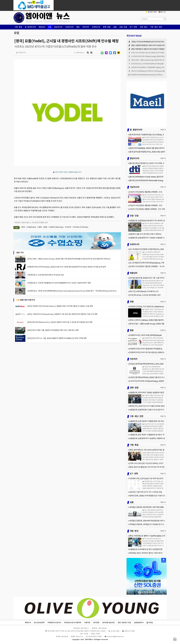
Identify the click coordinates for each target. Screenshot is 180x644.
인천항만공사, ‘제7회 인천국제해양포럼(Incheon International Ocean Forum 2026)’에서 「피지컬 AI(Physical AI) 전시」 (73, 291)
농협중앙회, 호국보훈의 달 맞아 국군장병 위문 (146, 549)
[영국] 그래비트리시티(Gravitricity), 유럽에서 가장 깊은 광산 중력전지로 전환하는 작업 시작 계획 (62, 314)
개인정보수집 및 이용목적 (73, 623)
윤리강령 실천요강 (109, 623)
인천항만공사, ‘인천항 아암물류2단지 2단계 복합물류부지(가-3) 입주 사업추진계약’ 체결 (59, 283)
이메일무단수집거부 (54, 623)
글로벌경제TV (139, 623)
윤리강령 (96, 623)
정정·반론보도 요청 (124, 623)
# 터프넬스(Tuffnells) (80, 227)
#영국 (23, 227)
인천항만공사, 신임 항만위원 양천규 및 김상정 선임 (46, 275)
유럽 (50, 27)
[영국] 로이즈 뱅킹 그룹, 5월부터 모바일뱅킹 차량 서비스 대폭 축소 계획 (53, 330)
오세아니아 (96, 27)
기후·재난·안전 (156, 27)
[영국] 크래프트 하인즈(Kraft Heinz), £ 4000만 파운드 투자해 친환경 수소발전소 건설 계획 (60, 306)
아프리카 (86, 27)
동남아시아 (58, 27)
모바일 (150, 623)
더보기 (163, 130)
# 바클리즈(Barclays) (56, 227)
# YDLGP (68, 227)
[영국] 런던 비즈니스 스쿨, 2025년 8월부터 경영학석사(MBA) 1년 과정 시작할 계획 (57, 338)
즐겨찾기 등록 (151, 12)
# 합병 (40, 227)
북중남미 (42, 27)
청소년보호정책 (39, 623)
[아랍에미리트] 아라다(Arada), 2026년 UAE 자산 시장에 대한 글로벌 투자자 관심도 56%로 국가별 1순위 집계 (67, 267)
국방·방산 (144, 27)
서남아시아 (69, 27)
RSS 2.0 (162, 12)
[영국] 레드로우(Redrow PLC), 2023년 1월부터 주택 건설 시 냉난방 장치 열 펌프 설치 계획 (60, 322)
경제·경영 (107, 27)
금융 (115, 27)
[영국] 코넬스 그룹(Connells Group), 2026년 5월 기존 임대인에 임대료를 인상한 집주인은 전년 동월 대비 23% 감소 (69, 259)
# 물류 (45, 227)
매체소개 (28, 623)
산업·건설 (123, 27)
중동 (78, 27)
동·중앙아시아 (30, 27)
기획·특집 (18, 27)
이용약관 (87, 623)
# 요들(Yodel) (31, 227)
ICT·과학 (133, 27)
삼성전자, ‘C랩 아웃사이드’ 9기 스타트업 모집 (146, 492)
